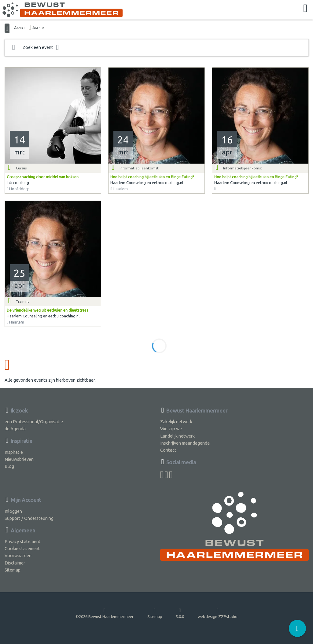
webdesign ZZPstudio (218, 613)
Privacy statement (23, 541)
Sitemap (13, 570)
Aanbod (20, 28)
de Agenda (15, 429)
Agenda (38, 28)
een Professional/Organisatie (34, 422)
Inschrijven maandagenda (185, 443)
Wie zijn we (171, 429)
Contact (168, 450)
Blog (9, 466)
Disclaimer (15, 563)
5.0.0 (180, 613)
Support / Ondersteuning (29, 518)
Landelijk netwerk (177, 436)
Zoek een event (36, 48)
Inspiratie (14, 452)
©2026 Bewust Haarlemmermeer (105, 613)
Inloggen (13, 511)
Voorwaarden (18, 555)
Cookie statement (22, 548)
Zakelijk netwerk (176, 422)
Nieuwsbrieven (19, 459)
